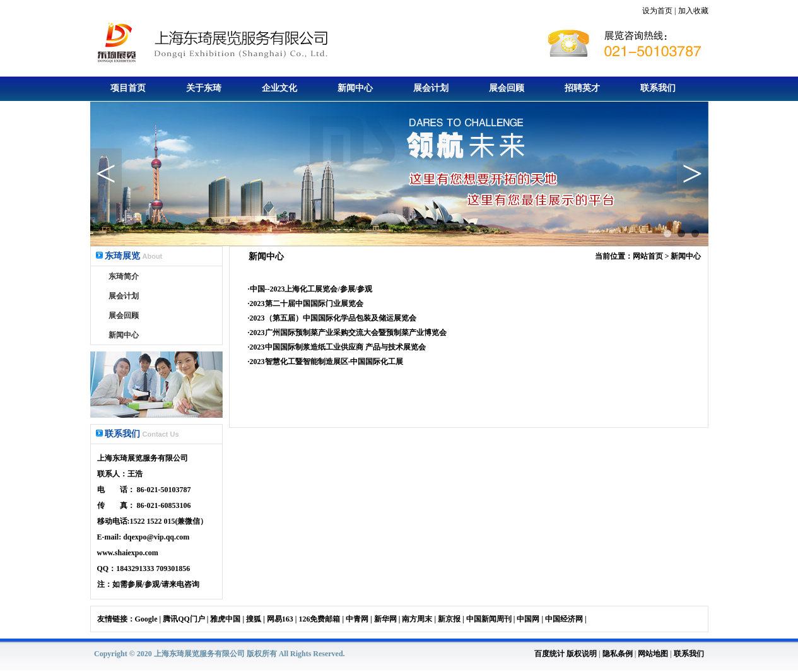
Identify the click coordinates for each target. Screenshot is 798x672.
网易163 (280, 619)
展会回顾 (507, 88)
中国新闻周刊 (489, 619)
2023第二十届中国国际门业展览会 (307, 304)
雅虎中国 (225, 619)
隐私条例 (618, 654)
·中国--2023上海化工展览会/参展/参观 (310, 289)
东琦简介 (124, 276)
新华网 (385, 619)
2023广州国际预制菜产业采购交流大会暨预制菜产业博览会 (348, 333)
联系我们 (658, 88)
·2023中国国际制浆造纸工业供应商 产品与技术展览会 (337, 347)
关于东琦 (204, 88)
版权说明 (582, 654)
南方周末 (417, 619)
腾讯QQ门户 (184, 619)
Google (146, 619)
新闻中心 (355, 88)
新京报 (449, 619)
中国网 (528, 619)
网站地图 (653, 654)
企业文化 (279, 88)
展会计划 (431, 88)
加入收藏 (693, 11)
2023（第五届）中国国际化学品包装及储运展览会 (333, 318)
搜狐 (254, 619)
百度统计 (549, 654)
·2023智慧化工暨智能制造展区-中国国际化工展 (326, 362)
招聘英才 (582, 88)
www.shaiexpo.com (128, 553)
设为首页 (657, 11)
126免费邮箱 (319, 619)
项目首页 (128, 88)
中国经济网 (564, 619)
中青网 (357, 619)
